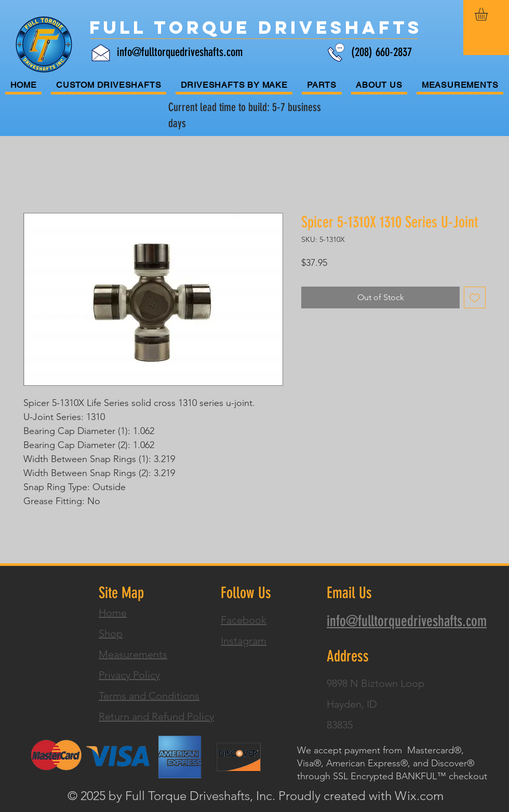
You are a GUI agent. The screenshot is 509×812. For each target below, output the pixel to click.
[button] (489, 14)
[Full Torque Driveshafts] (256, 28)
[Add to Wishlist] (475, 297)
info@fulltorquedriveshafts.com (180, 52)
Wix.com (419, 796)
